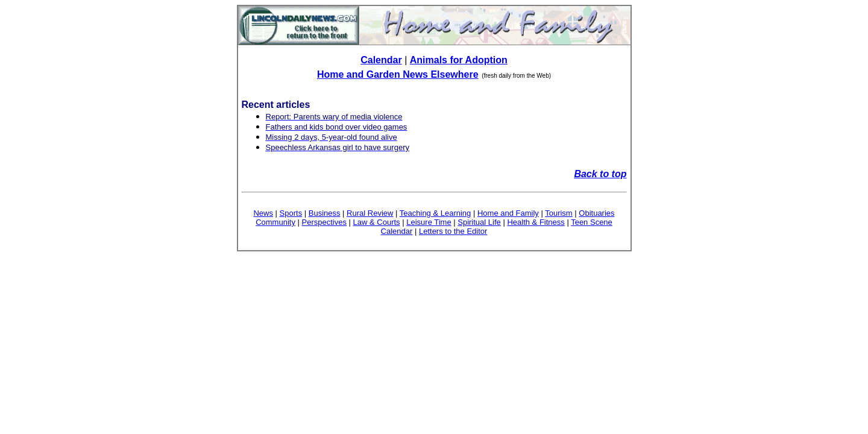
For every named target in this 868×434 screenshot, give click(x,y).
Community (275, 222)
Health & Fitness (536, 222)
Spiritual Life (479, 222)
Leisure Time (429, 222)
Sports (291, 213)
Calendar (381, 60)
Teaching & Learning (436, 213)
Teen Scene (592, 222)
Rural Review (370, 213)
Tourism (559, 213)
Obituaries (596, 213)
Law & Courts (377, 222)
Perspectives (324, 222)
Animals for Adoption (459, 60)
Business (325, 213)
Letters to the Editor (453, 231)
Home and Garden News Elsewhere (398, 74)
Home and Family (508, 213)
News (263, 213)
